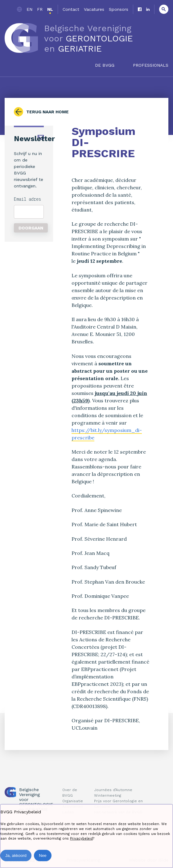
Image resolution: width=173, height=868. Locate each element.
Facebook (140, 9)
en (29, 9)
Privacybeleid (81, 839)
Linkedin (148, 9)
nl (50, 9)
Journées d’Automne (113, 790)
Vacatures (94, 9)
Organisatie (73, 801)
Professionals (151, 65)
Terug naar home (47, 112)
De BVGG (105, 65)
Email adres (27, 199)
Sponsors (119, 9)
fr (40, 9)
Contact (71, 9)
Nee (43, 855)
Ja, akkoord (16, 855)
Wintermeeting (108, 795)
